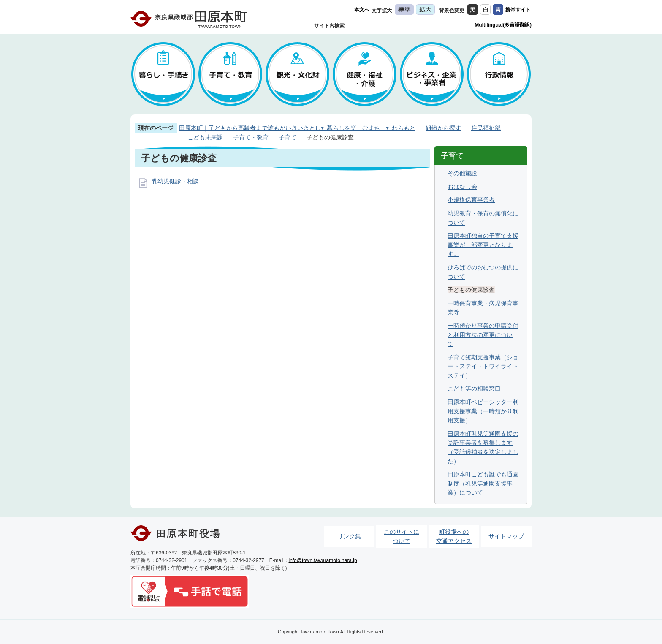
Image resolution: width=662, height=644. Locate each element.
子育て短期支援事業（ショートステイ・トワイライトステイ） (483, 366)
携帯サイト (518, 10)
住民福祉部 (486, 128)
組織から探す (443, 128)
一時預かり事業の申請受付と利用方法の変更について (483, 335)
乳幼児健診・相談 (175, 181)
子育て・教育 (251, 137)
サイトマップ (506, 536)
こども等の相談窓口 (474, 389)
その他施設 (462, 173)
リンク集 (349, 536)
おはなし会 (462, 187)
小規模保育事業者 (471, 200)
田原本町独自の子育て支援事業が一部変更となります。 (483, 245)
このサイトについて (402, 536)
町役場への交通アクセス (454, 536)
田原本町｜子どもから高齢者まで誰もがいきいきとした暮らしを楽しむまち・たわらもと (297, 128)
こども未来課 (205, 137)
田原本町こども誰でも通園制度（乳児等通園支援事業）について (483, 483)
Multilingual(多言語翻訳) (503, 25)
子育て (288, 137)
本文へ (362, 10)
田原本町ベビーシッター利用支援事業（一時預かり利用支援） (483, 411)
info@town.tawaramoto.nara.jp (323, 560)
